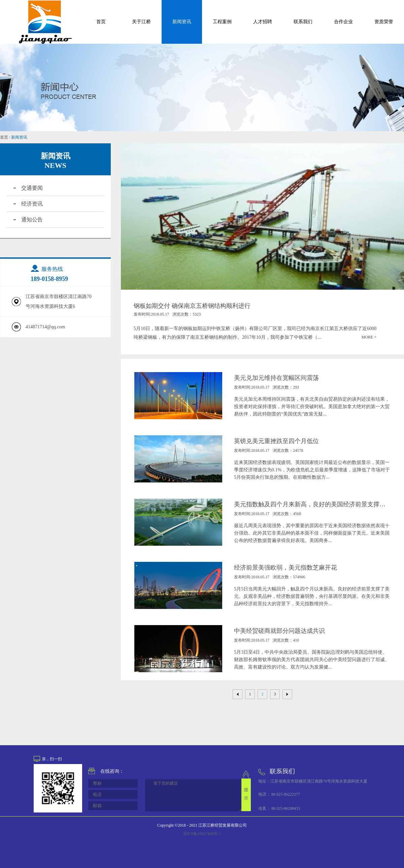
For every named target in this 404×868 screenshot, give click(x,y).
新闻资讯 (19, 137)
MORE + (369, 337)
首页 (101, 22)
